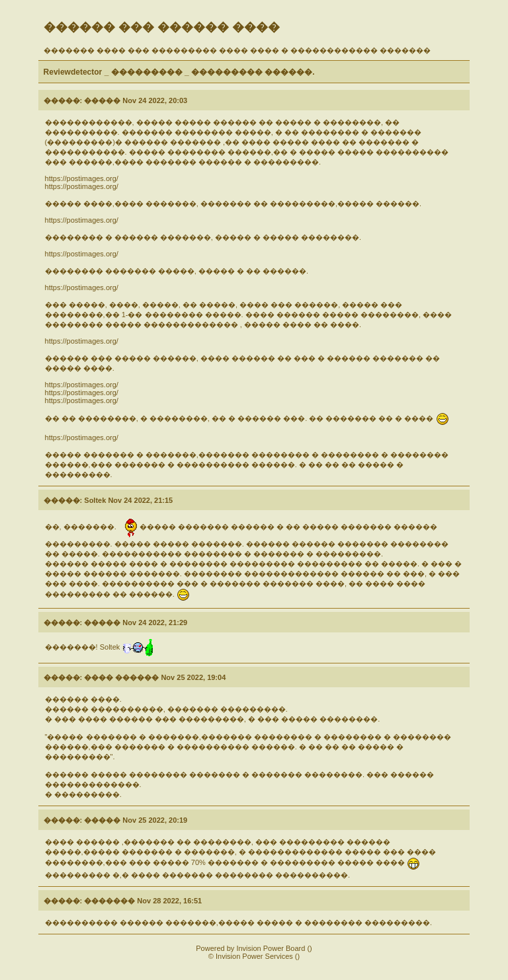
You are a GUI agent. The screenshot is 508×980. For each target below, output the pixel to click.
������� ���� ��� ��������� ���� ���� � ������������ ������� (237, 50)
